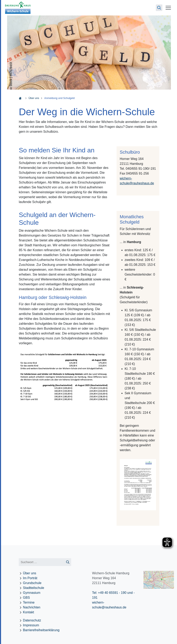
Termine (29, 602)
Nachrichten (32, 607)
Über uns (34, 98)
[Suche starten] (68, 562)
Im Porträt (30, 578)
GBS (26, 598)
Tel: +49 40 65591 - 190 (109, 593)
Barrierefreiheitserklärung (41, 630)
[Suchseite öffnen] (159, 8)
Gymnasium (32, 593)
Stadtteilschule (34, 588)
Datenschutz (32, 620)
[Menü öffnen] (168, 8)
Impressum (31, 625)
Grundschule (32, 583)
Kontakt (28, 612)
